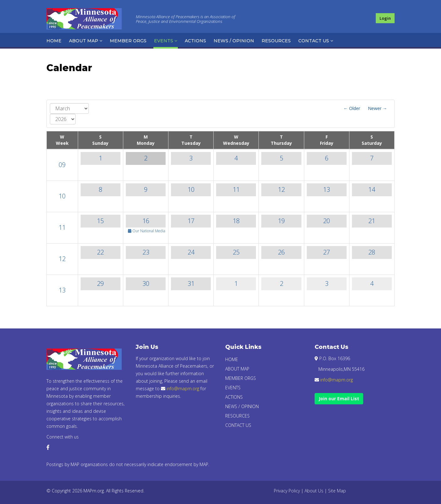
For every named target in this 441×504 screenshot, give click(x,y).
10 (62, 196)
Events (164, 41)
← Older (352, 108)
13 (327, 189)
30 (146, 283)
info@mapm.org (183, 388)
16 (146, 221)
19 (281, 221)
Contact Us (314, 41)
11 (236, 189)
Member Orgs (128, 41)
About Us (314, 491)
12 (281, 189)
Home (54, 41)
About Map (84, 41)
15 (100, 221)
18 (236, 221)
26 (281, 252)
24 (191, 252)
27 (327, 252)
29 (100, 283)
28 (372, 252)
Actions (195, 41)
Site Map (337, 491)
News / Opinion (234, 41)
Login (385, 18)
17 (191, 221)
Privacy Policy (287, 491)
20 (327, 221)
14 (372, 189)
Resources (276, 41)
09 (62, 165)
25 (236, 252)
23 (146, 252)
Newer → (377, 108)
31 (191, 283)
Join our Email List (339, 399)
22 (100, 252)
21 (372, 221)
